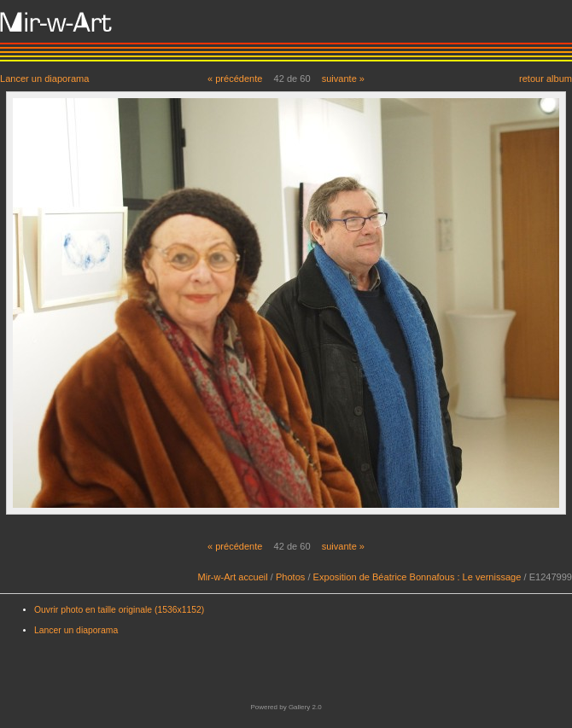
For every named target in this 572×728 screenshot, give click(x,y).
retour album (546, 78)
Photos (290, 577)
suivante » (343, 79)
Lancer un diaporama (44, 78)
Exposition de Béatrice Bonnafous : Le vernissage (417, 577)
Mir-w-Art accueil (233, 577)
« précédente (235, 79)
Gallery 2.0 (305, 707)
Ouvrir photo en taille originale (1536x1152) (119, 610)
